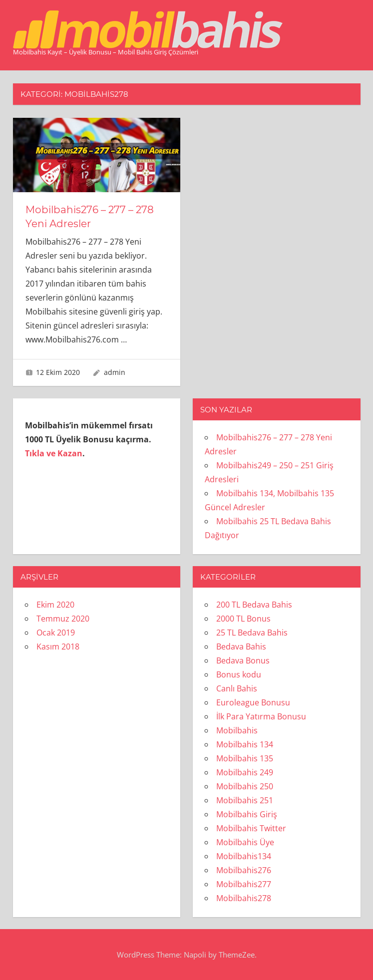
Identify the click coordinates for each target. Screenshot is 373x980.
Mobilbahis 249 (245, 772)
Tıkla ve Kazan (54, 453)
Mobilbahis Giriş (247, 814)
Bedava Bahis (241, 647)
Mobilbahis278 (244, 898)
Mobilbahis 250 (245, 786)
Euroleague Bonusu (253, 702)
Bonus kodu (239, 674)
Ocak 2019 (56, 633)
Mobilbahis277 (244, 884)
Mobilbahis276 (244, 870)
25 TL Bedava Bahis (252, 633)
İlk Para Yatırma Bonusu (261, 716)
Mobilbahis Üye (245, 842)
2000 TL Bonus (243, 619)
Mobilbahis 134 (245, 744)
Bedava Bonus (243, 660)
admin (115, 372)
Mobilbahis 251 (245, 800)
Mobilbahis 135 (245, 758)
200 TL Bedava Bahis (254, 605)
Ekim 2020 (55, 605)
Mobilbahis (237, 730)
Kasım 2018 (58, 647)
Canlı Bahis (237, 688)
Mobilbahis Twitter (251, 828)
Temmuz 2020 (63, 619)
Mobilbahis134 (244, 856)
